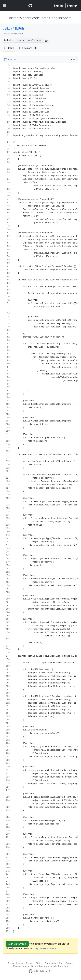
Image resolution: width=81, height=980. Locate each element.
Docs (61, 963)
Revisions (28, 48)
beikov (7, 28)
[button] (47, 40)
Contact (69, 963)
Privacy (20, 963)
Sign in (58, 6)
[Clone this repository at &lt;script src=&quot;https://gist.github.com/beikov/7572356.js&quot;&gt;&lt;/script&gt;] (29, 40)
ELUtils (20, 28)
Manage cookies (21, 966)
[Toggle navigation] (5, 6)
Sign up (72, 6)
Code (9, 48)
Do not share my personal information (50, 966)
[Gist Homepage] (30, 6)
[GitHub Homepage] (31, 971)
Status (39, 963)
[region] (40, 498)
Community (50, 963)
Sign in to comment (45, 948)
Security (30, 963)
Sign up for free (17, 944)
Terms (11, 963)
